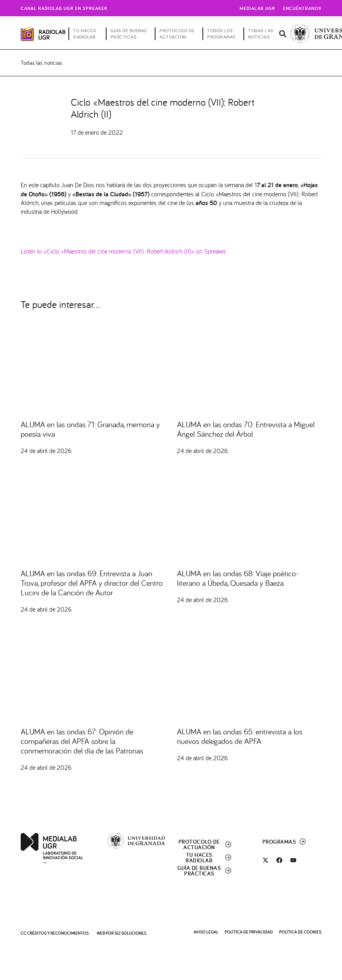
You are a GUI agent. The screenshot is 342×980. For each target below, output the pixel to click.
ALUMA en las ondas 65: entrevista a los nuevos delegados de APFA (240, 736)
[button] (283, 34)
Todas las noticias (41, 63)
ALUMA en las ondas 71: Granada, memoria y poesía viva (90, 429)
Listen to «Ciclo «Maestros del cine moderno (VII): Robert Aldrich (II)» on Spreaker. (124, 251)
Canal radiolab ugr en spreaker (64, 8)
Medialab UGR (257, 8)
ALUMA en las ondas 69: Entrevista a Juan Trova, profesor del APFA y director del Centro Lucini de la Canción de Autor (92, 583)
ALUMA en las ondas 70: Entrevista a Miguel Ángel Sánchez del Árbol (246, 429)
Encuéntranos (302, 8)
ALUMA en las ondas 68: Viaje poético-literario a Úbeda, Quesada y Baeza (238, 578)
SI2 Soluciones (130, 933)
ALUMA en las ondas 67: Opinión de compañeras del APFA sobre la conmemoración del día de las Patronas (82, 741)
